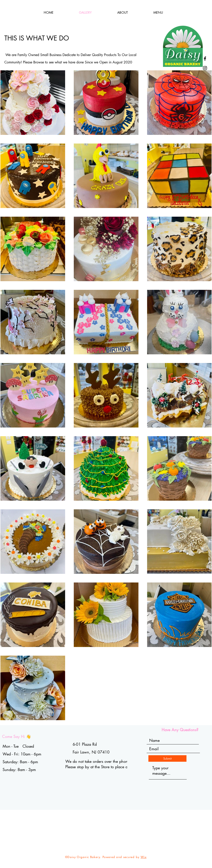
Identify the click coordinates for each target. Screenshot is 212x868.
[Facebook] (205, 59)
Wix (144, 857)
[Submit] (167, 758)
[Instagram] (205, 68)
